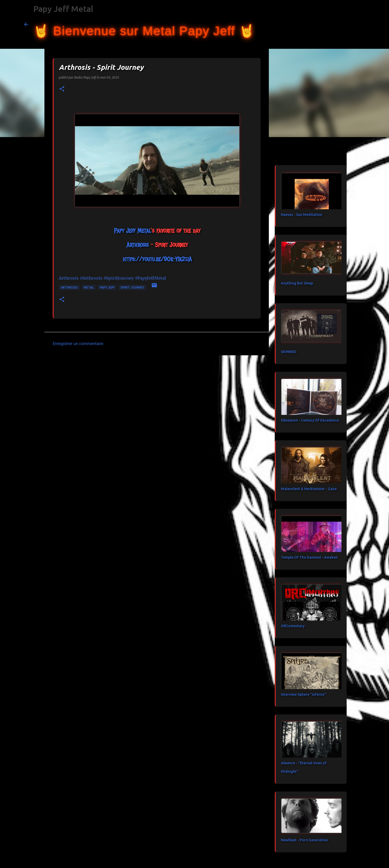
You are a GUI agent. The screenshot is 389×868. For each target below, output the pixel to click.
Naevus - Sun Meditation (302, 215)
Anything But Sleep (297, 283)
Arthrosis (69, 287)
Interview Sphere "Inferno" (304, 694)
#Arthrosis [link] (91, 278)
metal (89, 287)
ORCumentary (293, 626)
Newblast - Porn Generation (304, 840)
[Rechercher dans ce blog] (339, 24)
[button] (62, 89)
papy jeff (107, 287)
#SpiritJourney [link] (119, 278)
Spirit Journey (132, 287)
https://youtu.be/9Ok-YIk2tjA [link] (157, 259)
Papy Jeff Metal (63, 9)
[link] (132, 231)
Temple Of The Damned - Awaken (309, 557)
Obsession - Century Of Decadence (310, 420)
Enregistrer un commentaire (78, 344)
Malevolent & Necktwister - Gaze (309, 489)
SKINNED (288, 352)
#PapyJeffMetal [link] (150, 278)
